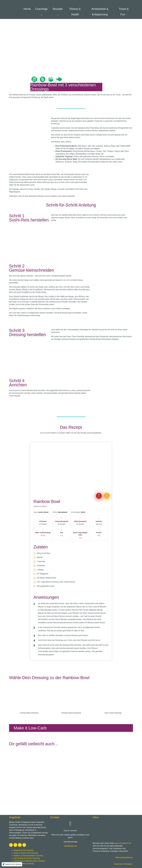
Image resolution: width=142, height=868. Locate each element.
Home (27, 9)
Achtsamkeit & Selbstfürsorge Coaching (29, 861)
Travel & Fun (124, 12)
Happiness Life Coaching (23, 850)
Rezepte (58, 12)
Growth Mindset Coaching (24, 864)
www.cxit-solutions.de (123, 843)
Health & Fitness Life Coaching (26, 853)
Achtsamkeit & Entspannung (100, 12)
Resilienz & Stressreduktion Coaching (28, 856)
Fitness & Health (75, 12)
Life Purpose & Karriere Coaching (27, 858)
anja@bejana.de (70, 846)
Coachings (42, 12)
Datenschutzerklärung (124, 857)
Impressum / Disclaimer (123, 864)
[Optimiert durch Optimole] (12, 864)
